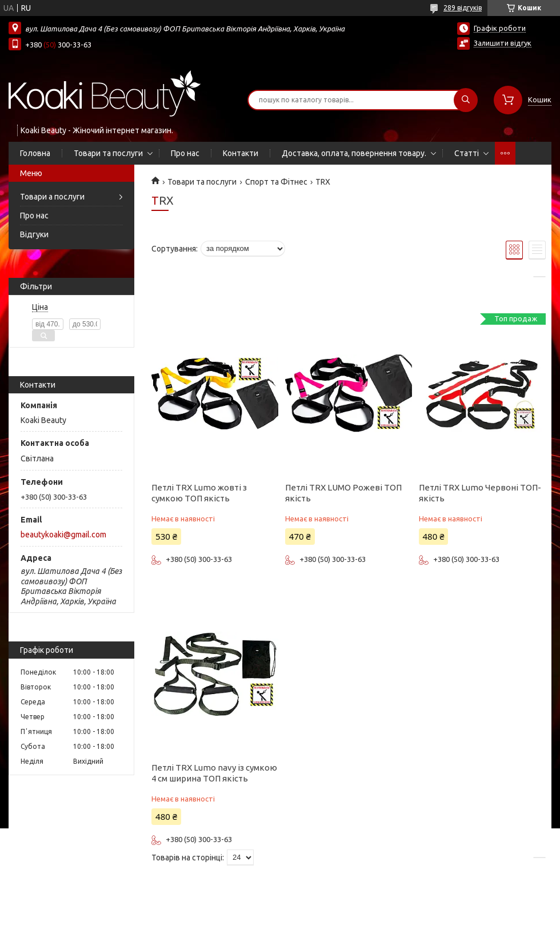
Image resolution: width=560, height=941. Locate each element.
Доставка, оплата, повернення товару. (354, 153)
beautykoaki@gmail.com (63, 535)
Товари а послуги (52, 197)
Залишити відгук (503, 43)
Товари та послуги (108, 153)
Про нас (185, 153)
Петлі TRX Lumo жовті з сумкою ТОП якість (199, 493)
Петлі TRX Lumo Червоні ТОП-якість (480, 493)
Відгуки (34, 234)
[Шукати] (466, 100)
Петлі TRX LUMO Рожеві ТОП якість (343, 493)
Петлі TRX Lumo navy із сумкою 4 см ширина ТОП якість (214, 773)
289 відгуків (463, 8)
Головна (35, 153)
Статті (467, 153)
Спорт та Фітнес (276, 182)
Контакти (241, 153)
